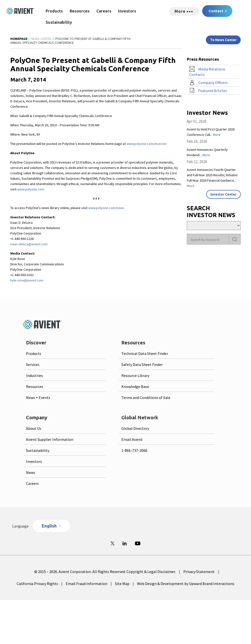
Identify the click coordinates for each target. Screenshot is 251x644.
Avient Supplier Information (50, 439)
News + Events (38, 398)
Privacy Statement (199, 572)
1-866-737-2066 (134, 450)
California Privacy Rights (37, 584)
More (217, 135)
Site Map (122, 584)
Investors (127, 11)
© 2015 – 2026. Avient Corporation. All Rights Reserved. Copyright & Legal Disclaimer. (105, 572)
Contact (216, 11)
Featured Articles (213, 91)
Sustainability (59, 22)
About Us (34, 428)
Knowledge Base (135, 386)
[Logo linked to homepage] (20, 11)
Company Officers (213, 82)
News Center (41, 39)
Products (54, 11)
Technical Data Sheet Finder (145, 353)
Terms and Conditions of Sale (146, 398)
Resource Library (135, 375)
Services (33, 364)
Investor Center (223, 194)
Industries (34, 375)
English (49, 526)
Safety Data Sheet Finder (142, 364)
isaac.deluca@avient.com (29, 244)
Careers (104, 11)
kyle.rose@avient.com (27, 280)
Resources (80, 11)
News (31, 472)
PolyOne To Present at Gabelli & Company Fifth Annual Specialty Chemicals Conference (70, 41)
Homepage (19, 39)
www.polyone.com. (31, 189)
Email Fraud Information (87, 584)
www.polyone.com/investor (147, 144)
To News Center (223, 40)
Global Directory (135, 428)
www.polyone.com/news (106, 208)
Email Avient (132, 439)
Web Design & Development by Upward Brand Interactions (186, 584)
